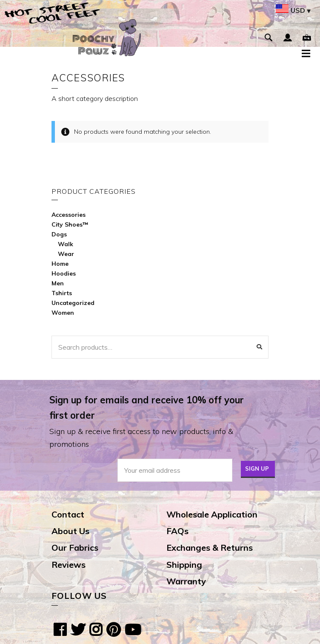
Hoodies (64, 273)
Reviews (69, 565)
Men (58, 283)
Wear (66, 254)
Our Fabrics (75, 548)
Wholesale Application (212, 514)
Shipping (184, 565)
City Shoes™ (70, 224)
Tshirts (62, 293)
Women (63, 313)
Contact (68, 514)
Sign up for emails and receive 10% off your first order (147, 408)
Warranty (186, 581)
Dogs (59, 234)
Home (60, 264)
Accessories (69, 215)
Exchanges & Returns (210, 548)
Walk (66, 244)
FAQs (177, 531)
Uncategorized (73, 303)
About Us (70, 531)
